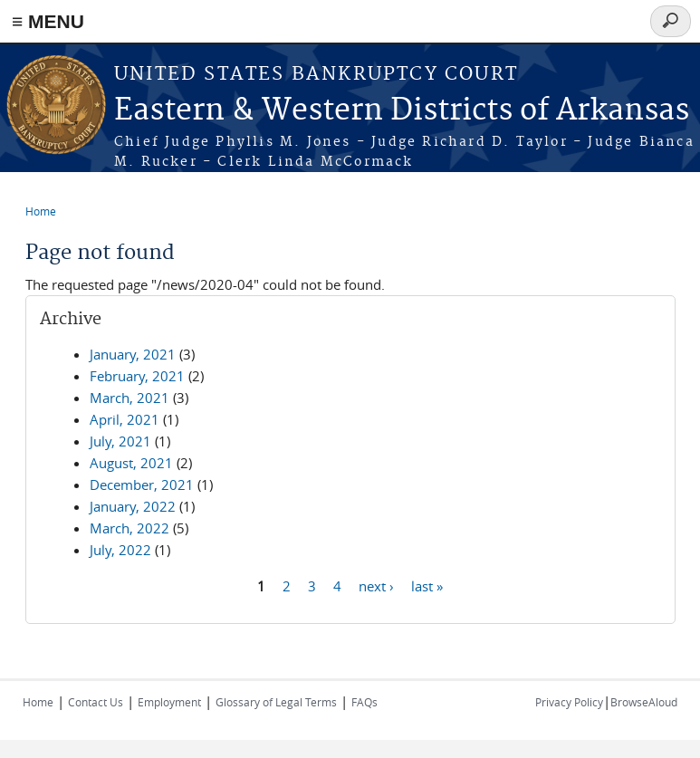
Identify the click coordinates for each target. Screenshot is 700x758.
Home (41, 211)
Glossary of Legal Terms (276, 702)
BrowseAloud (644, 702)
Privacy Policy (569, 702)
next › (376, 585)
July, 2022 (120, 550)
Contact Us (96, 702)
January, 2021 (133, 354)
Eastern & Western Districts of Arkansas (402, 111)
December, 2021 (142, 485)
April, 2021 (125, 419)
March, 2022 (129, 528)
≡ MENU (48, 21)
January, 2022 (133, 506)
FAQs (364, 702)
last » (427, 585)
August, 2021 (131, 463)
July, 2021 (120, 441)
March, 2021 (129, 398)
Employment (169, 702)
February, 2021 (137, 376)
